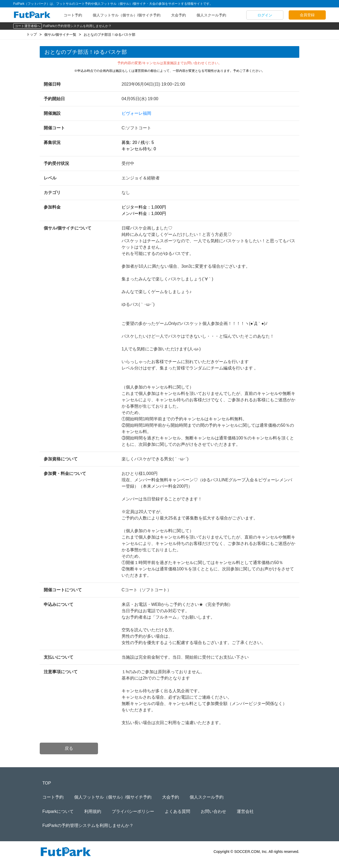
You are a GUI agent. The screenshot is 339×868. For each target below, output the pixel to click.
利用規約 (93, 811)
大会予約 (179, 15)
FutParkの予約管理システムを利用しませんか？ (77, 26)
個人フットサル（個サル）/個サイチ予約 (127, 15)
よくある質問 (177, 811)
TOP (47, 783)
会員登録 (307, 15)
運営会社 (245, 811)
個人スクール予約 (211, 15)
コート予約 (73, 15)
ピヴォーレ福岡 (136, 113)
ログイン (265, 15)
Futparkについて (58, 811)
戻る (69, 748)
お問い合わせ (213, 811)
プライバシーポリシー (133, 811)
